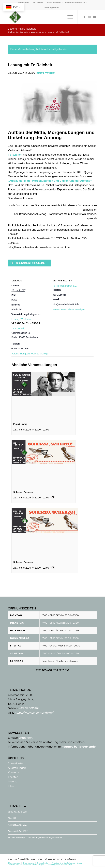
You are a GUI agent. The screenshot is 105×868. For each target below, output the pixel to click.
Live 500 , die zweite (17, 812)
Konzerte (14, 772)
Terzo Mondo (18, 329)
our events (24, 3)
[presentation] (43, 396)
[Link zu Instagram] (89, 17)
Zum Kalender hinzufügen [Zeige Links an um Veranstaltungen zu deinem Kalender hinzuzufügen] (30, 263)
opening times (52, 8)
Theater (13, 777)
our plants (38, 3)
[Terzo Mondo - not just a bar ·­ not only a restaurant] (44, 17)
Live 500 (12, 818)
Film (11, 786)
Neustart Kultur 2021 (18, 825)
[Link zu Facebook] (84, 17)
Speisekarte (15, 763)
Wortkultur (26, 319)
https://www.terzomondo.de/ (34, 713)
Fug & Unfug (20, 424)
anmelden (26, 738)
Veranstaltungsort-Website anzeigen (30, 354)
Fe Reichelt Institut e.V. (65, 286)
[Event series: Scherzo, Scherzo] (53, 497)
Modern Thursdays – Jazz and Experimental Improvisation (35, 838)
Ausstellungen (17, 768)
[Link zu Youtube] (95, 17)
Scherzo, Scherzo (23, 492)
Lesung (15, 319)
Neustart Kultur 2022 (18, 831)
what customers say (75, 3)
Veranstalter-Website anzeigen (69, 310)
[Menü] (69, 17)
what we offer (54, 3)
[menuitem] (24, 3)
